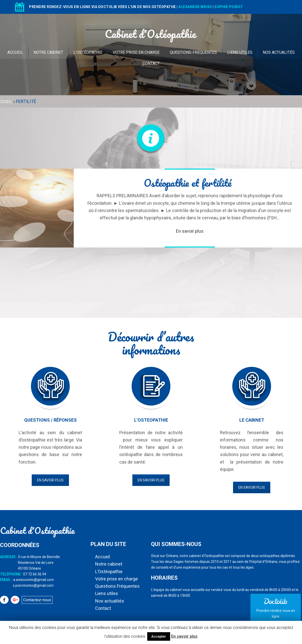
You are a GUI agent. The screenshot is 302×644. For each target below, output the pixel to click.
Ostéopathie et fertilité (188, 183)
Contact (151, 63)
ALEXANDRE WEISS (195, 7)
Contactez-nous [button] (37, 600)
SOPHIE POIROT (229, 7)
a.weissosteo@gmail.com (33, 580)
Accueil (15, 52)
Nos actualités (279, 52)
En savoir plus (190, 231)
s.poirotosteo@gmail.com (33, 585)
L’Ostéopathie (88, 52)
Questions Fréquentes (193, 52)
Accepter (159, 636)
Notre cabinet (48, 52)
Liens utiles (240, 52)
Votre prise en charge (136, 52)
